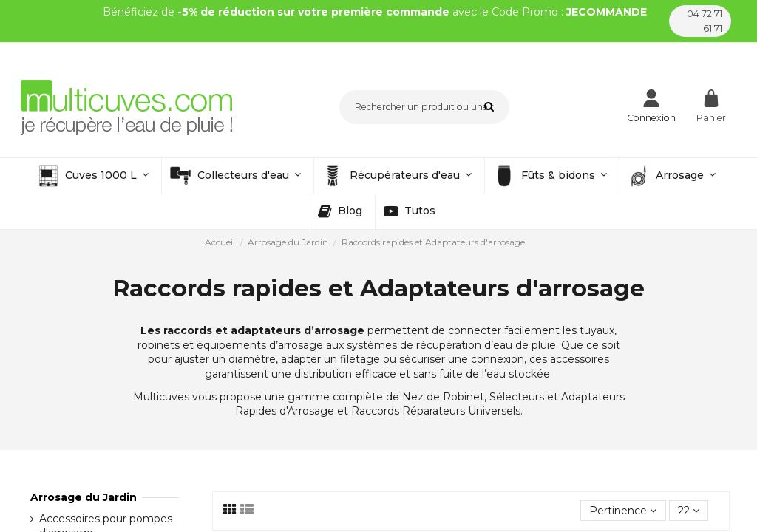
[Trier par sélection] (623, 511)
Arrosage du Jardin (84, 497)
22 (689, 511)
